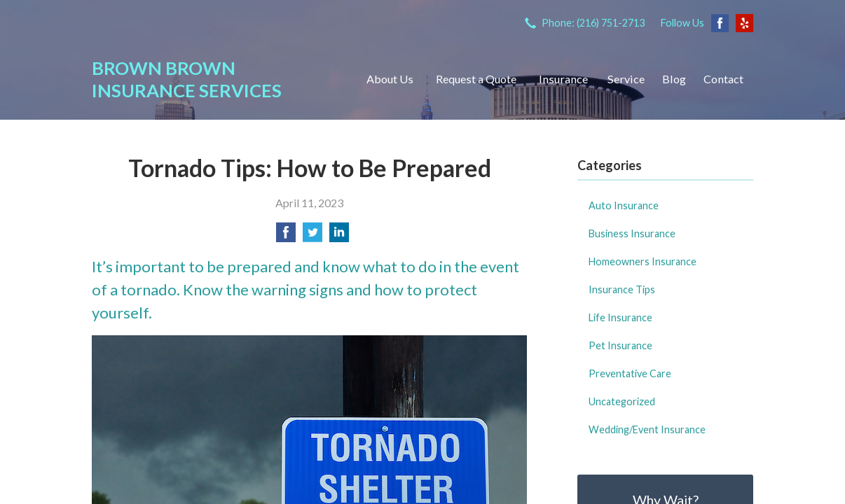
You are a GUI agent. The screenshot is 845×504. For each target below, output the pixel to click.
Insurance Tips (622, 289)
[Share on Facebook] (286, 236)
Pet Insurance (620, 345)
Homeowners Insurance (643, 261)
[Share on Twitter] (312, 236)
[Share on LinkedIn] (339, 236)
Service (626, 79)
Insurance (563, 79)
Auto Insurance (624, 205)
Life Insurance (620, 317)
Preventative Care (630, 373)
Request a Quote (476, 79)
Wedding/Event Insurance (647, 429)
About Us (390, 79)
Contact (723, 79)
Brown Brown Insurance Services (187, 79)
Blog (674, 79)
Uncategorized (622, 401)
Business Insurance (632, 233)
